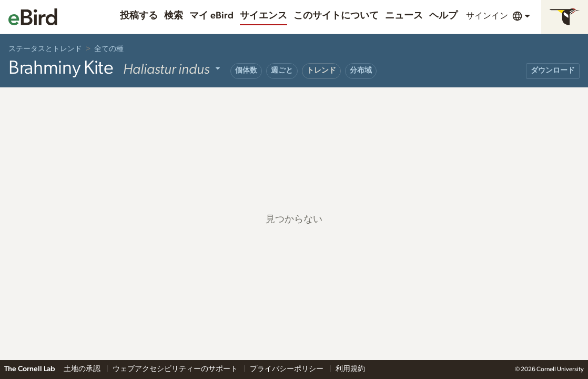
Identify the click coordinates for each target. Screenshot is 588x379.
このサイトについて (336, 16)
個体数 (246, 71)
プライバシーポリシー (287, 369)
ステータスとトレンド (45, 49)
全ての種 (109, 49)
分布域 (361, 71)
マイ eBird (211, 16)
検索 (174, 16)
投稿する (139, 16)
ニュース (404, 16)
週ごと (282, 71)
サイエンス (263, 16)
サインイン (487, 16)
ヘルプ (443, 16)
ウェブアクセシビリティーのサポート (176, 369)
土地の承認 (83, 369)
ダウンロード (553, 71)
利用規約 (350, 369)
